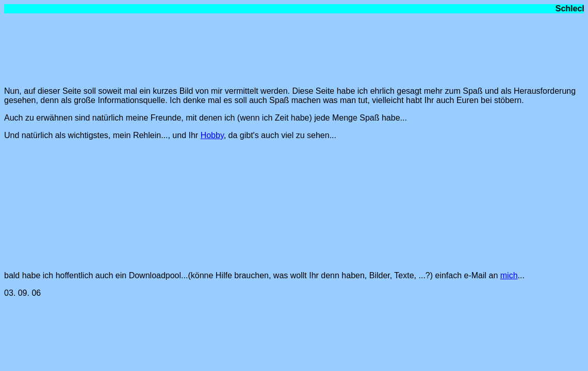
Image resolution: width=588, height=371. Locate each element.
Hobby (212, 135)
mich (509, 275)
